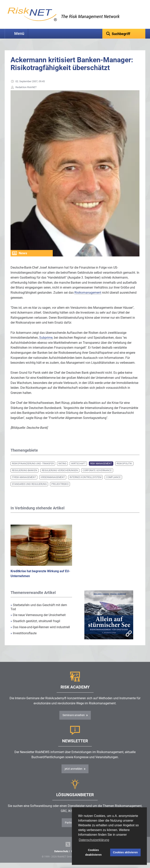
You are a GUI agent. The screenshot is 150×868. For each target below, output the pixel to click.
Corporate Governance (97, 470)
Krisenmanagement (53, 477)
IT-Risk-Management (24, 477)
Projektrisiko (60, 484)
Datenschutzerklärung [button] (94, 840)
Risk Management (101, 464)
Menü (19, 34)
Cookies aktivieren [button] (125, 852)
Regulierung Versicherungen (60, 470)
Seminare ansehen (74, 715)
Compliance (113, 477)
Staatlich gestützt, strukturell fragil (35, 621)
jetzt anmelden (74, 769)
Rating (62, 464)
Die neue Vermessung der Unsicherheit (38, 615)
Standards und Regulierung (29, 484)
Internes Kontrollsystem (85, 477)
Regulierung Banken (25, 470)
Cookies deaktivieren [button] (93, 852)
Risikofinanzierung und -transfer (33, 464)
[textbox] (124, 34)
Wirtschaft (78, 464)
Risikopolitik (124, 464)
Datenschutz (61, 851)
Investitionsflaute (24, 633)
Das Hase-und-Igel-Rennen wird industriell (40, 627)
